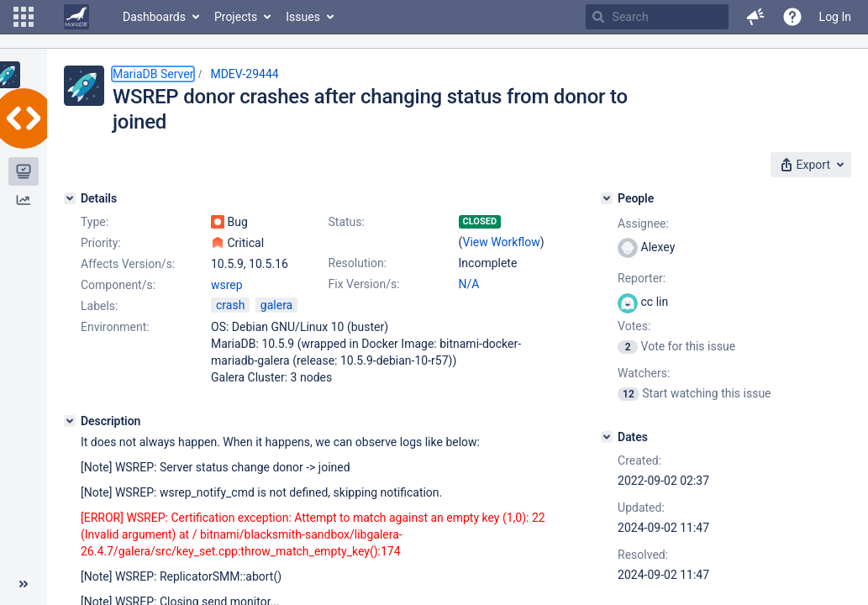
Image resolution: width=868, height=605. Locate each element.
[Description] (70, 421)
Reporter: (642, 278)
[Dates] (607, 437)
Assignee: (643, 224)
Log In (835, 17)
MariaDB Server (153, 74)
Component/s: (118, 285)
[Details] (70, 198)
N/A (469, 284)
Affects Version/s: (128, 264)
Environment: (115, 327)
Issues (303, 17)
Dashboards (154, 17)
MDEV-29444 (244, 74)
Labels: (99, 306)
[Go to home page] (76, 17)
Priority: (101, 243)
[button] (24, 17)
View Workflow (501, 242)
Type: (95, 222)
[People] (607, 198)
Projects (236, 17)
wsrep (227, 285)
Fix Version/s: (364, 284)
